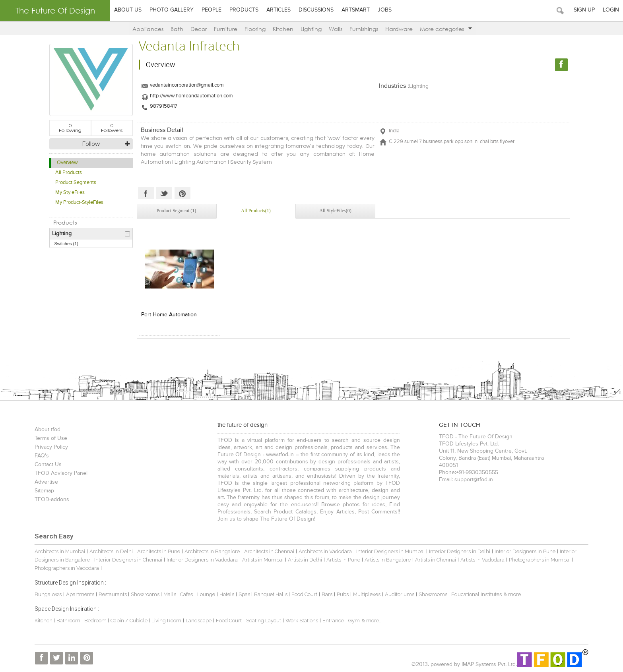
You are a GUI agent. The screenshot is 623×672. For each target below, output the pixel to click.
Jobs (385, 10)
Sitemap (44, 491)
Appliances (148, 29)
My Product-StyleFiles (79, 202)
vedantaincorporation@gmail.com (187, 85)
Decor (199, 29)
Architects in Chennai (269, 551)
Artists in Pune (343, 560)
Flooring (255, 29)
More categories (446, 29)
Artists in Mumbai (263, 560)
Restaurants (113, 594)
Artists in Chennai (436, 560)
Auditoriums (400, 594)
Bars (327, 594)
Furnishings (364, 29)
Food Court (304, 594)
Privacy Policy (51, 447)
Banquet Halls (271, 594)
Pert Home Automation (169, 315)
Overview (67, 163)
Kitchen (283, 29)
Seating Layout (264, 621)
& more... (514, 594)
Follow (91, 144)
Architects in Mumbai (60, 551)
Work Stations (302, 621)
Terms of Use (51, 438)
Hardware (399, 29)
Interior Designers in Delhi (460, 551)
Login (611, 10)
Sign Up (584, 10)
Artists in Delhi (305, 560)
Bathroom (69, 621)
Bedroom (96, 621)
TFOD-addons (52, 500)
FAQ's (42, 456)
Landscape (199, 621)
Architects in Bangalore (212, 551)
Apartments (80, 594)
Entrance (333, 621)
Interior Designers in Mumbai (390, 551)
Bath (177, 29)
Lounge (206, 594)
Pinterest (182, 193)
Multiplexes (367, 594)
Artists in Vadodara (482, 560)
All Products (69, 173)
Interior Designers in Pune (525, 551)
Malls (170, 594)
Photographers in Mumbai (540, 560)
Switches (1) (67, 244)
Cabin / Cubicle (130, 621)
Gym (354, 621)
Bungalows (48, 594)
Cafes (186, 594)
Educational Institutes (476, 594)
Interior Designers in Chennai (128, 560)
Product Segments (76, 183)
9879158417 (164, 106)
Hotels (227, 594)
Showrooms (146, 594)
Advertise (46, 482)
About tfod (48, 430)
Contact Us (48, 465)
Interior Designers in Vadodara (202, 560)
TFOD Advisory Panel (61, 473)
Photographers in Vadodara (67, 568)
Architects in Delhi (111, 551)
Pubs (343, 594)
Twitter (164, 193)
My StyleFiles (70, 193)
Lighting (311, 29)
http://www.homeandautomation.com (191, 96)
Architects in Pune (159, 551)
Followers (112, 128)
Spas (245, 594)
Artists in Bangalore (388, 560)
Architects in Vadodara (325, 551)
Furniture (226, 29)
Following (70, 128)
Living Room (166, 621)
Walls (336, 29)
